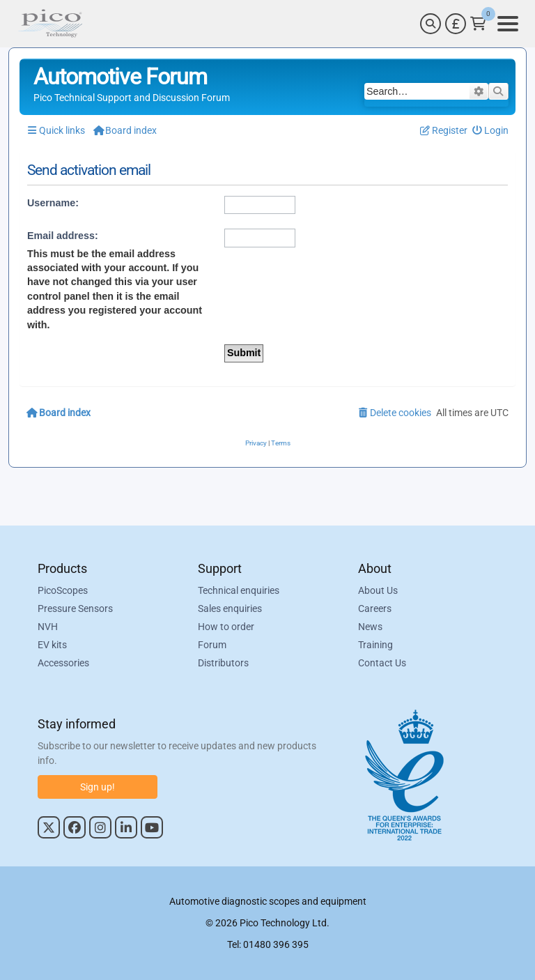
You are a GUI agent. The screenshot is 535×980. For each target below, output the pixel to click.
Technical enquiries (239, 590)
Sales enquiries (230, 608)
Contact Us (382, 663)
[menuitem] (491, 131)
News (370, 627)
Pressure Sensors (75, 608)
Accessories (63, 663)
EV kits (52, 645)
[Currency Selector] (456, 24)
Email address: (63, 236)
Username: (53, 203)
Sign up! (98, 787)
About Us (378, 590)
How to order (226, 627)
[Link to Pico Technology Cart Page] (478, 24)
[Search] (431, 24)
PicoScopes (63, 590)
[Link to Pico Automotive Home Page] (50, 24)
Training (375, 645)
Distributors (223, 663)
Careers (375, 608)
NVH (48, 627)
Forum (212, 645)
